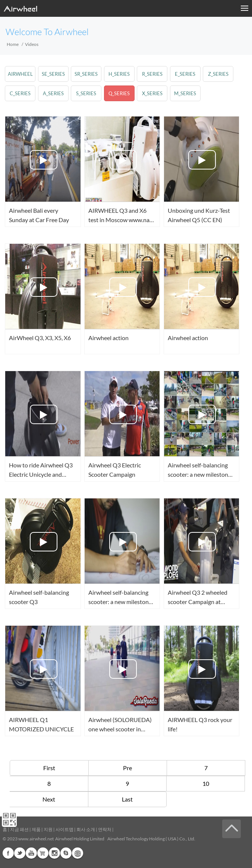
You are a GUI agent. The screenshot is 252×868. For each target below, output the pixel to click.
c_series (20, 93)
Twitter (20, 853)
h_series (119, 74)
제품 (36, 829)
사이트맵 (64, 829)
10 (206, 783)
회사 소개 (86, 829)
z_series (218, 74)
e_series (185, 74)
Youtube (31, 853)
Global (78, 853)
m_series (185, 93)
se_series (53, 74)
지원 (48, 829)
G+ (43, 853)
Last (127, 799)
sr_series (86, 74)
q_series (119, 93)
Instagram (54, 853)
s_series (86, 93)
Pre (127, 768)
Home (13, 44)
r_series (152, 74)
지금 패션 (19, 829)
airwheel (20, 74)
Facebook (8, 853)
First (49, 768)
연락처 (105, 829)
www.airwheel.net (36, 839)
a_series (53, 93)
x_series (152, 93)
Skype (66, 853)
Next (49, 799)
